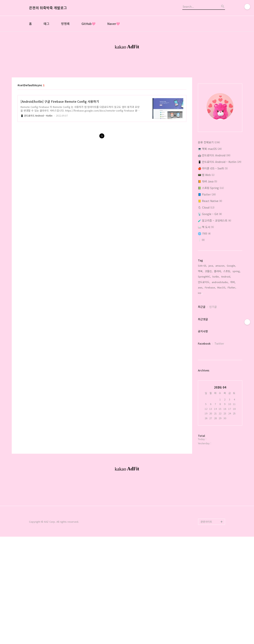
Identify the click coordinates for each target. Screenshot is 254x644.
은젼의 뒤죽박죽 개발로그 (48, 8)
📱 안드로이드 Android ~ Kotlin (37, 169)
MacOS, (222, 341)
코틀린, (209, 325)
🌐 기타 (204, 287)
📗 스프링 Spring (211, 242)
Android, (226, 330)
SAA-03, (202, 319)
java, (211, 319)
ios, (200, 346)
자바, (233, 336)
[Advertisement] (127, 88)
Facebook (204, 397)
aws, (201, 341)
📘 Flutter (207, 248)
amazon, (220, 319)
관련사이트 (206, 629)
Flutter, (232, 341)
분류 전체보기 (209, 196)
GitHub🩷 (88, 24)
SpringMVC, (204, 330)
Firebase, (210, 341)
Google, (231, 319)
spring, (237, 325)
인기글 (213, 360)
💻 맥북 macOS (210, 202)
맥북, (201, 325)
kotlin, (216, 330)
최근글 (202, 360)
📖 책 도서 (206, 281)
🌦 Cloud (206, 261)
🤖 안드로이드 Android (214, 209)
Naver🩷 (114, 24)
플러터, (218, 325)
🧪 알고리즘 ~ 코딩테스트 (215, 274)
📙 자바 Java (208, 235)
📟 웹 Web (206, 228)
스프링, (227, 325)
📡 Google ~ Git (210, 268)
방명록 (65, 24)
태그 (46, 24)
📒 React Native (210, 255)
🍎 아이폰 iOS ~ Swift (213, 222)
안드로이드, (204, 336)
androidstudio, (220, 336)
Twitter (219, 397)
